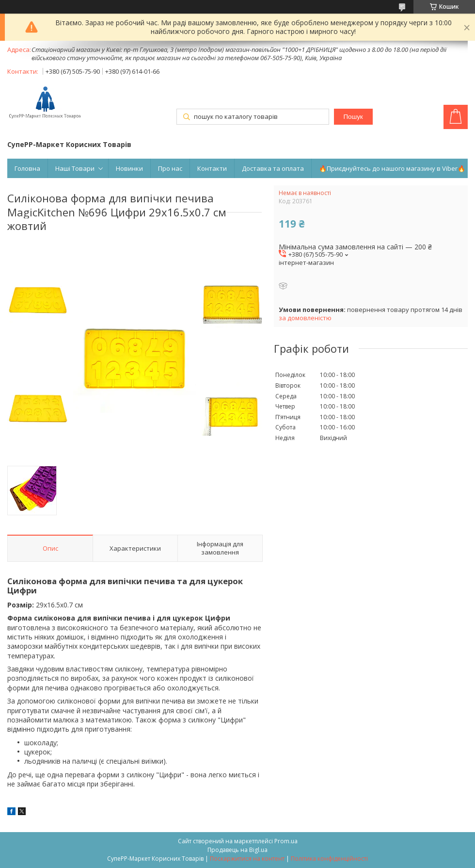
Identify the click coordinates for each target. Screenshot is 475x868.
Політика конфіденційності (329, 859)
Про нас (170, 168)
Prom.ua (286, 841)
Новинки (129, 168)
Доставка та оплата (273, 168)
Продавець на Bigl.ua (237, 850)
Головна (27, 168)
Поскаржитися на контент (247, 859)
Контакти (212, 168)
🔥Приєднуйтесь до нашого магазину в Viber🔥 (392, 168)
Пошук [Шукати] (353, 117)
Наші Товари (75, 168)
